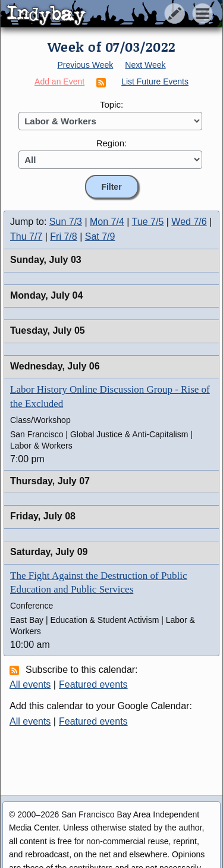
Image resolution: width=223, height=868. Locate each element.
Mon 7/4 (107, 222)
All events (30, 684)
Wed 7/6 (189, 222)
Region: (112, 143)
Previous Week (85, 65)
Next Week (145, 65)
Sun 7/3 (66, 222)
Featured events (93, 684)
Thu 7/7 (26, 236)
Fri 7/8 (63, 236)
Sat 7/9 (100, 236)
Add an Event (59, 82)
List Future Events (155, 82)
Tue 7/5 (148, 222)
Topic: (111, 104)
